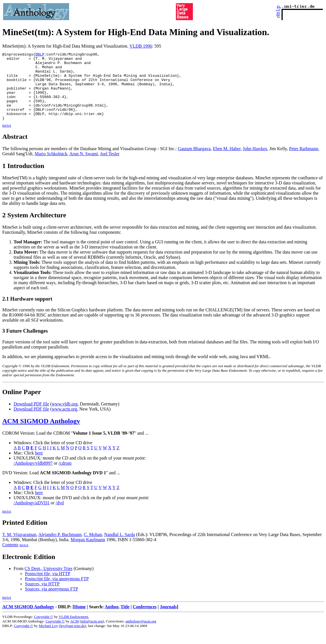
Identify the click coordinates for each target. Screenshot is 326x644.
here (39, 466)
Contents (10, 558)
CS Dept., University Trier (49, 582)
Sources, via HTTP (42, 597)
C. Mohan (93, 548)
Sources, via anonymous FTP (52, 602)
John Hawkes (255, 162)
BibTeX (7, 139)
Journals (168, 620)
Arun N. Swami (84, 167)
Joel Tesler (110, 167)
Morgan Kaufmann (88, 553)
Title (125, 620)
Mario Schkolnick (51, 167)
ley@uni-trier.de (72, 639)
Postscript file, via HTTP (48, 587)
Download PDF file (31, 417)
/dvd (59, 516)
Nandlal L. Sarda (120, 548)
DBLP (40, 55)
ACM (74, 635)
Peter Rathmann (304, 162)
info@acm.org (92, 635)
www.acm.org (64, 423)
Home (80, 620)
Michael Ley (48, 639)
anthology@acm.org (141, 635)
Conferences (145, 620)
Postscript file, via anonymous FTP (57, 592)
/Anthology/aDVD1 (32, 516)
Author (111, 620)
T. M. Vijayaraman (19, 548)
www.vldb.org (65, 417)
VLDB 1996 (141, 46)
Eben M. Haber (227, 162)
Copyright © (44, 630)
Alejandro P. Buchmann (60, 548)
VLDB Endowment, (74, 630)
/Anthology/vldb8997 (33, 477)
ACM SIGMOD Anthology (41, 435)
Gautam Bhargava (194, 162)
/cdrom (65, 477)
